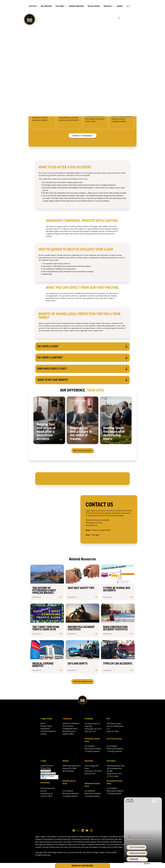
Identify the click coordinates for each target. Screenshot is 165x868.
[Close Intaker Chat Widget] (158, 801)
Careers (44, 734)
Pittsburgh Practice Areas (92, 740)
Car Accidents (90, 746)
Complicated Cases (70, 729)
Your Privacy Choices (47, 777)
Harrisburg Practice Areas (114, 782)
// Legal (43, 761)
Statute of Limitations (71, 723)
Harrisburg (111, 761)
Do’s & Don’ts (68, 726)
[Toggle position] (154, 801)
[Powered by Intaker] (147, 864)
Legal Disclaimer (47, 766)
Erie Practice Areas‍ (114, 739)
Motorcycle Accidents (93, 749)
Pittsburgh (89, 719)
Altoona (66, 761)
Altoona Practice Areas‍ (69, 782)
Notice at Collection (48, 773)
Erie (108, 719)
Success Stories (94, 6)
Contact (120, 6)
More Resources (69, 731)
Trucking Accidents (92, 751)
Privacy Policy (46, 768)
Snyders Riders (68, 734)
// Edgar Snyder (46, 719)
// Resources (67, 719)
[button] (33, 6)
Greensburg (45, 783)
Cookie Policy (46, 771)
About (43, 723)
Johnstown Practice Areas (92, 785)
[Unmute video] (128, 801)
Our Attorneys (46, 6)
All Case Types (46, 726)
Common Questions (76, 6)
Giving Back (45, 729)
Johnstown (89, 761)
